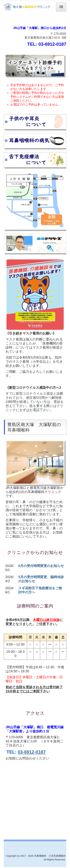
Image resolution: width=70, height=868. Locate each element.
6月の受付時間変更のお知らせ (41, 566)
